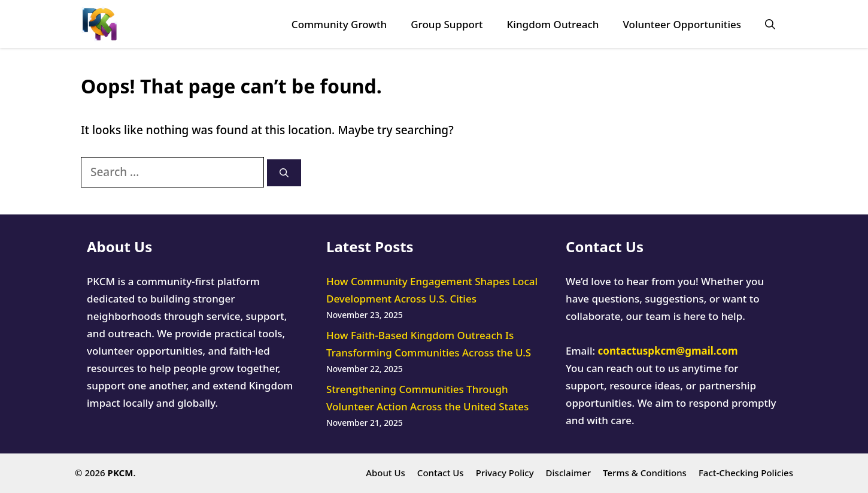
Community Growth (339, 24)
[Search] (284, 173)
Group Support (447, 24)
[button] (770, 24)
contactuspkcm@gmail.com (668, 351)
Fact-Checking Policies (746, 473)
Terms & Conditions (645, 473)
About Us (386, 473)
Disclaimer (569, 473)
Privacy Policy (505, 473)
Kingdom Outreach (553, 24)
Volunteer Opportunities (682, 24)
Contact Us (441, 473)
